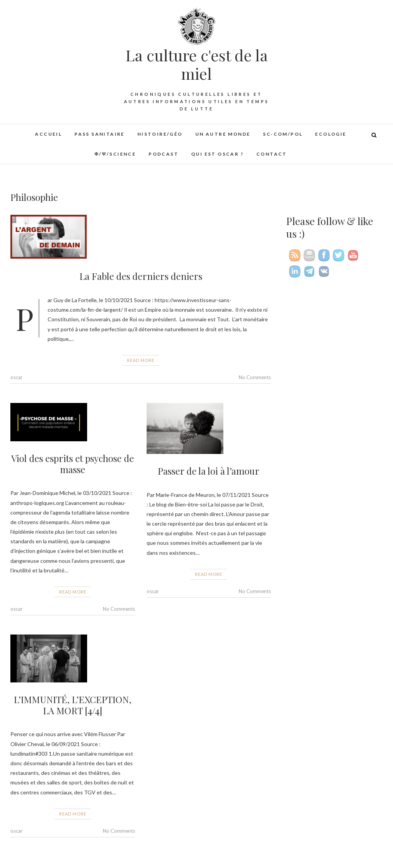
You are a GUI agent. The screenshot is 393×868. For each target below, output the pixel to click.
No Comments (255, 377)
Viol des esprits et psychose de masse (73, 464)
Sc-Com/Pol (283, 134)
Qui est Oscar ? (217, 154)
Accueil (48, 134)
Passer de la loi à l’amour (209, 471)
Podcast (163, 154)
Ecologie (331, 134)
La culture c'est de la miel (197, 64)
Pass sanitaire (100, 134)
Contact (272, 154)
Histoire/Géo (160, 134)
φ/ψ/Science (115, 154)
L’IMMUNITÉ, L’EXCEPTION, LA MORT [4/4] (73, 705)
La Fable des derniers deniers (141, 276)
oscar (17, 377)
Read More (141, 360)
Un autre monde (223, 134)
